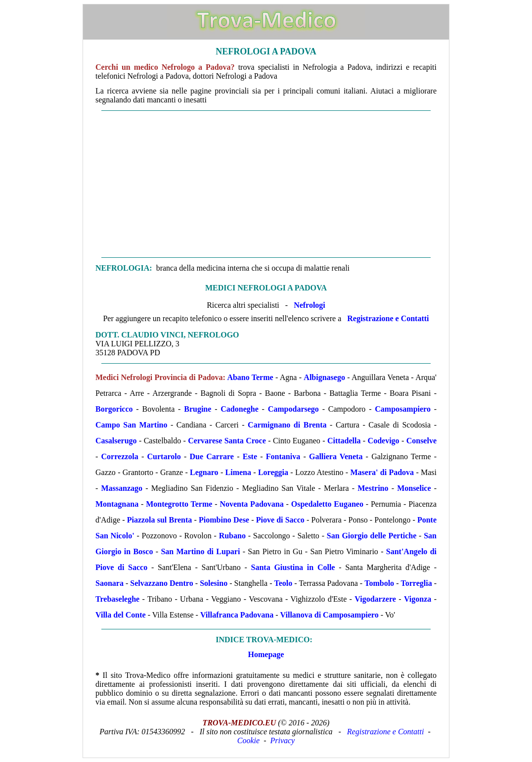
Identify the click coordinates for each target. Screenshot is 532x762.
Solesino (214, 583)
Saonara (110, 583)
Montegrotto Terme (179, 504)
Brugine (198, 409)
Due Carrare (211, 456)
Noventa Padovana (251, 504)
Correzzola (120, 456)
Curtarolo (164, 456)
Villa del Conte (121, 615)
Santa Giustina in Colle (293, 567)
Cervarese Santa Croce (227, 441)
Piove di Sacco (280, 520)
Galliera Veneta (336, 456)
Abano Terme (250, 377)
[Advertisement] (266, 184)
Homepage (266, 654)
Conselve (421, 441)
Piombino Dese (224, 520)
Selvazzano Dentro (161, 583)
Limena (238, 472)
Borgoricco (114, 409)
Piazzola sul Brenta (160, 520)
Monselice (414, 488)
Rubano (232, 536)
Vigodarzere (375, 599)
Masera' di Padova (382, 472)
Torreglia (417, 583)
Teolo (284, 583)
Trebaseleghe (117, 599)
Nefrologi (310, 305)
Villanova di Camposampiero (330, 615)
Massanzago (122, 488)
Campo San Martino (132, 425)
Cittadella (344, 441)
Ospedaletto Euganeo (327, 504)
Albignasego (324, 377)
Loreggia (273, 472)
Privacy (282, 740)
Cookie (248, 740)
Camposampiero (403, 409)
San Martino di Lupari (200, 551)
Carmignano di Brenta (287, 425)
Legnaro (204, 472)
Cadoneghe (239, 409)
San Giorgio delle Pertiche (372, 536)
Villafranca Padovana (237, 615)
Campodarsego (293, 409)
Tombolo (379, 583)
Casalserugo (116, 441)
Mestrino (373, 488)
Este (250, 456)
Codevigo (384, 441)
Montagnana (117, 504)
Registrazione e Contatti (388, 318)
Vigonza (418, 599)
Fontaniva (283, 456)
